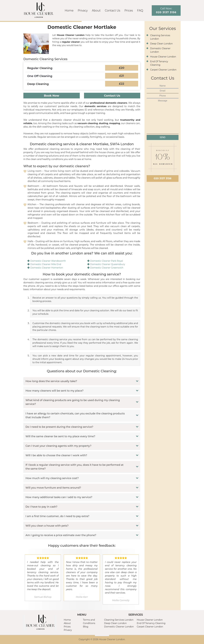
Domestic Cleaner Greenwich (107, 268)
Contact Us (112, 10)
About (96, 10)
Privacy (83, 10)
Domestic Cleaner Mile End (46, 264)
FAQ (140, 10)
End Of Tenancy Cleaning (151, 623)
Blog (86, 627)
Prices (129, 10)
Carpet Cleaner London (163, 70)
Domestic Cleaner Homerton (47, 268)
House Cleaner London (163, 57)
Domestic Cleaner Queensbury (108, 264)
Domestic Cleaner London (119, 627)
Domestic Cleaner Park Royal (107, 261)
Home (69, 10)
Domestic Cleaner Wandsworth (48, 261)
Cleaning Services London (119, 620)
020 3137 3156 (162, 178)
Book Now (52, 96)
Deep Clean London (161, 44)
